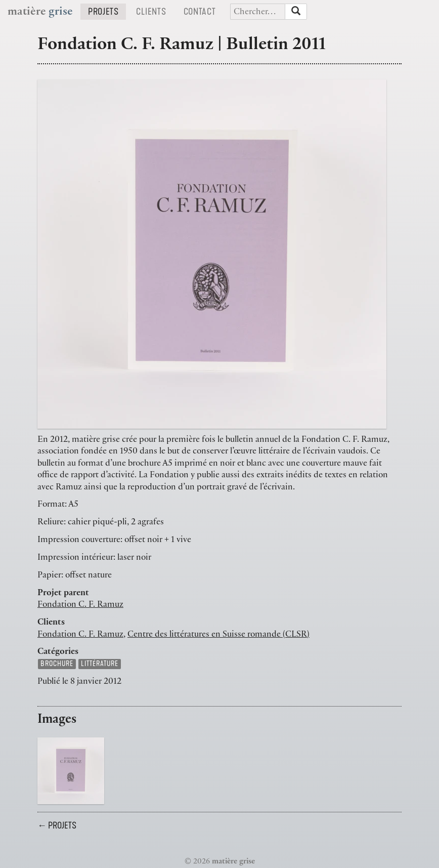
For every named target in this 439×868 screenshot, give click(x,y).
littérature (100, 664)
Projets (107, 11)
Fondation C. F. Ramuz (80, 605)
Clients (155, 11)
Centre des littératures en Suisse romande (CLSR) (218, 635)
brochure (57, 664)
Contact (203, 11)
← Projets (57, 825)
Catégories (58, 652)
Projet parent (63, 594)
